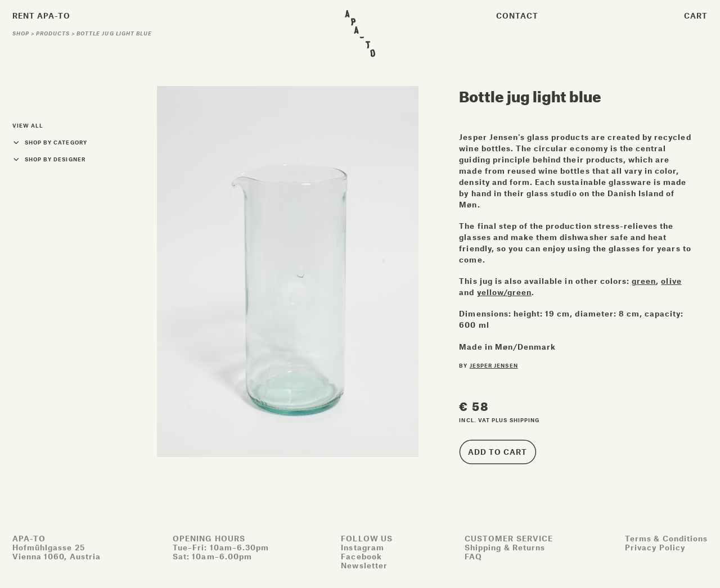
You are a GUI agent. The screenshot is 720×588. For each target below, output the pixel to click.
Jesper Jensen (494, 366)
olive (671, 281)
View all (28, 126)
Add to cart (498, 452)
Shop (22, 33)
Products (54, 33)
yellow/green (504, 292)
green (644, 281)
